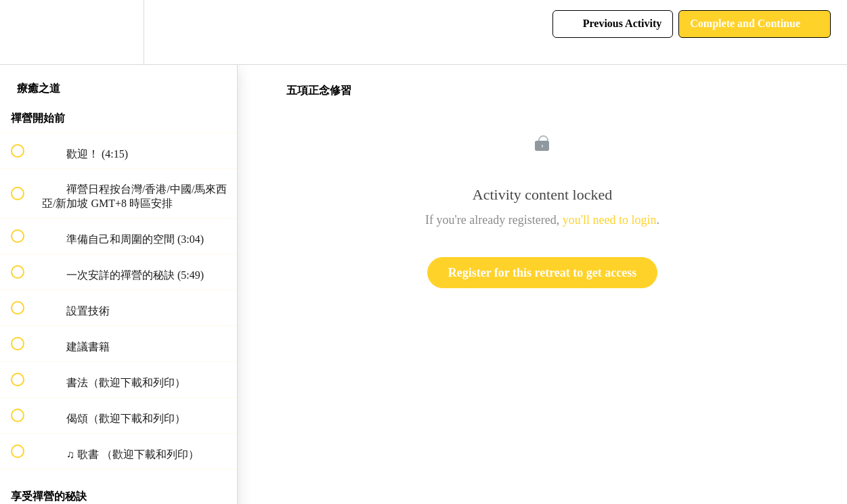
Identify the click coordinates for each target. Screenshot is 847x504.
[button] (25, 32)
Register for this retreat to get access (543, 273)
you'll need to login (610, 220)
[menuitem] (118, 32)
